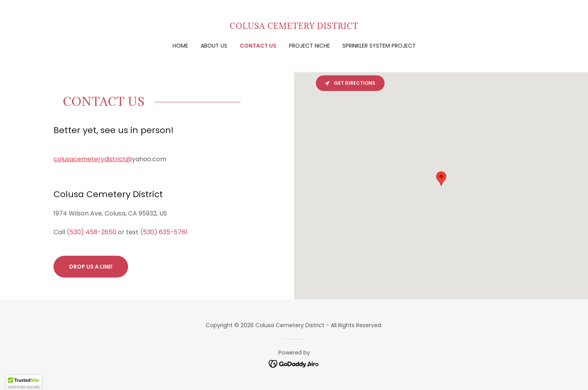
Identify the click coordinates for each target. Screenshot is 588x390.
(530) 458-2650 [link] (92, 232)
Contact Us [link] (258, 46)
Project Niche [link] (309, 46)
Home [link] (180, 46)
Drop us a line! (91, 267)
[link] (294, 27)
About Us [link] (214, 46)
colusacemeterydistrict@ (93, 159)
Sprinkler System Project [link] (379, 46)
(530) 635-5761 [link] (164, 232)
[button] (24, 383)
